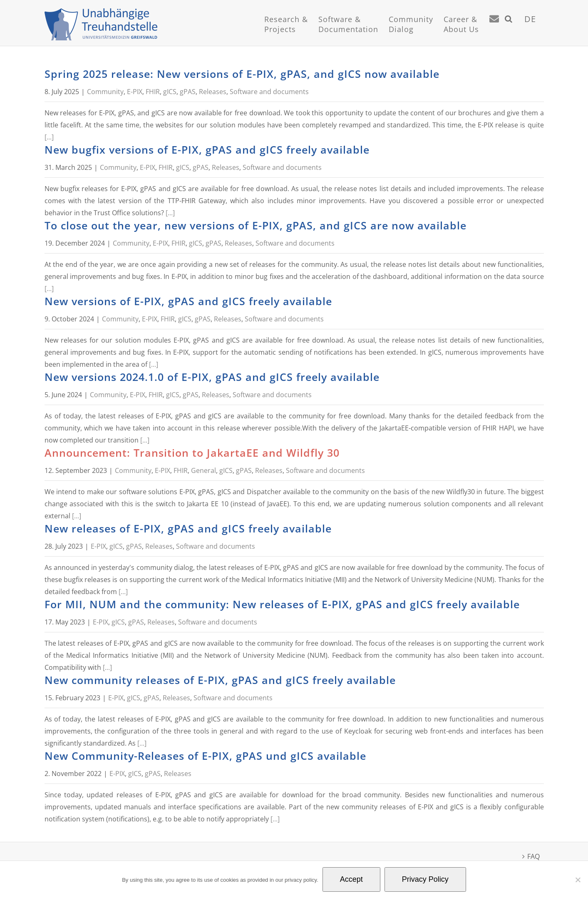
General (203, 470)
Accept (351, 879)
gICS (170, 92)
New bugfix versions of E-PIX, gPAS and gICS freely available (207, 149)
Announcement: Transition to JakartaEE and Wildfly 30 (192, 453)
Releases (213, 92)
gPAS (188, 92)
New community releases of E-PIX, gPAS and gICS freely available (220, 680)
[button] (509, 29)
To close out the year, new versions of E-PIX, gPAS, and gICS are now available (256, 225)
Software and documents (269, 92)
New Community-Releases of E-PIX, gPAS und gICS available (205, 756)
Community (105, 92)
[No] (578, 880)
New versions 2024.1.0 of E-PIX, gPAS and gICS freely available (212, 377)
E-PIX (135, 92)
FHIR (153, 92)
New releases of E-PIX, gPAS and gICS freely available (188, 528)
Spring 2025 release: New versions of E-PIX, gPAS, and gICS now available (242, 74)
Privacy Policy (425, 879)
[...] (49, 137)
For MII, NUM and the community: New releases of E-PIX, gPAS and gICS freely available (282, 604)
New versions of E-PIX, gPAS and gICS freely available (188, 301)
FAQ (533, 856)
